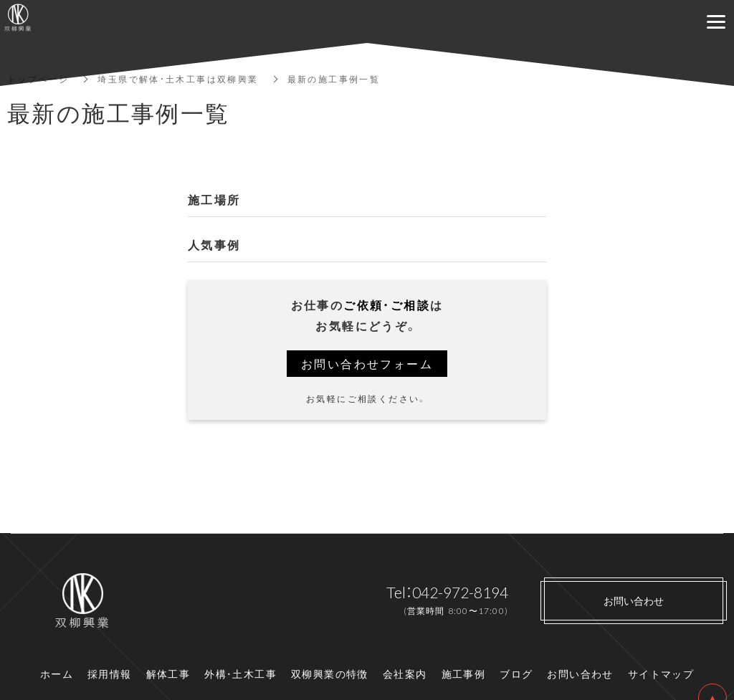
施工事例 (464, 673)
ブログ (516, 673)
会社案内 (405, 673)
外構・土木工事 (240, 673)
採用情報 (110, 673)
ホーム (57, 673)
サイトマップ (661, 673)
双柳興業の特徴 (330, 673)
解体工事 (168, 673)
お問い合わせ (580, 673)
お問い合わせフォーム (367, 363)
